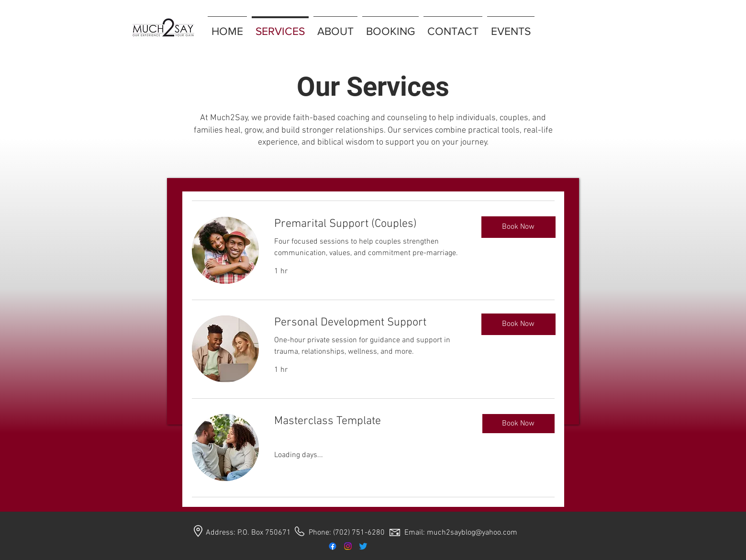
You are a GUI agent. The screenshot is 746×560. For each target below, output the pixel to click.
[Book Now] (518, 227)
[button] (518, 424)
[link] (371, 224)
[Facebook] (333, 546)
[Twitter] (363, 546)
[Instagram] (348, 546)
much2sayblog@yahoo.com (472, 533)
